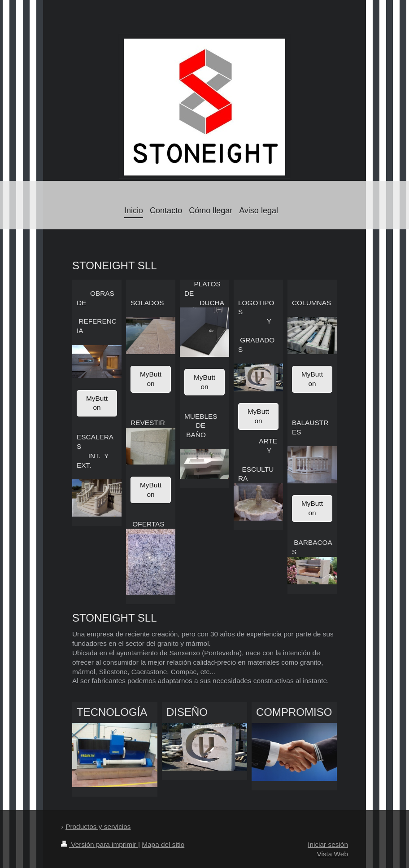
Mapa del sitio (163, 844)
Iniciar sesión (328, 844)
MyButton (97, 403)
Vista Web (332, 854)
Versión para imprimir (100, 844)
